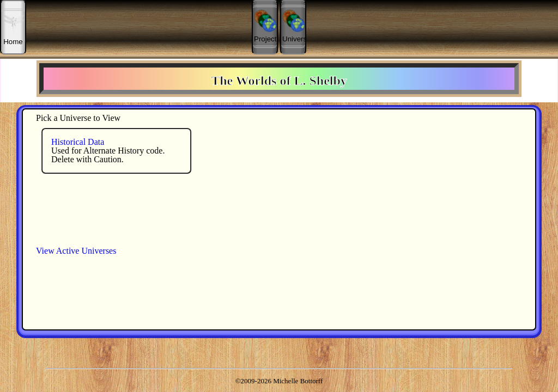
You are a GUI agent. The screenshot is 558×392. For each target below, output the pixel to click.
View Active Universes (76, 251)
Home (14, 27)
